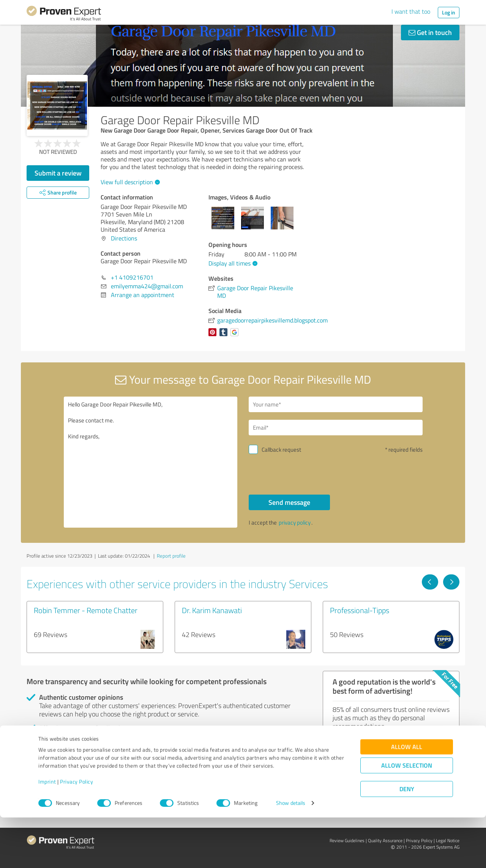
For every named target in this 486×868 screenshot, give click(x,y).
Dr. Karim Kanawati (212, 610)
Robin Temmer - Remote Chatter (86, 610)
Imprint (47, 832)
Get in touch (430, 32)
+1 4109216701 (132, 277)
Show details (291, 854)
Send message (289, 502)
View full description (129, 182)
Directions (124, 238)
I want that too (411, 11)
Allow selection (407, 816)
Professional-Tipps (360, 610)
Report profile (171, 556)
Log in (449, 12)
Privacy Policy (77, 832)
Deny (407, 840)
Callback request (281, 450)
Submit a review (58, 173)
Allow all (407, 798)
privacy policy (295, 523)
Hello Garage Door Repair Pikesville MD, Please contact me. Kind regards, (151, 462)
